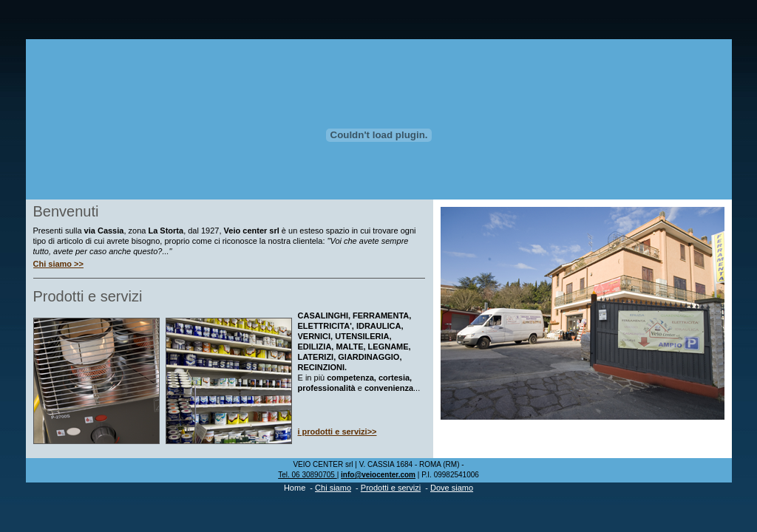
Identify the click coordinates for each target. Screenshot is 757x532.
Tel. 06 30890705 (308, 475)
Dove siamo (452, 488)
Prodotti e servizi (391, 488)
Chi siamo (333, 488)
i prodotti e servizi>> (337, 432)
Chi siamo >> (58, 264)
